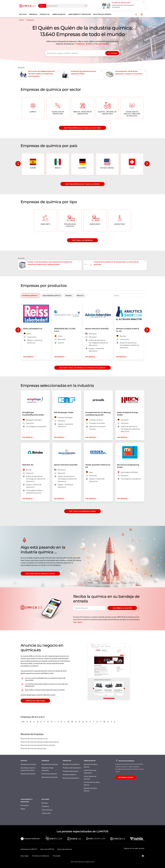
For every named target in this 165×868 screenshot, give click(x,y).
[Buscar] (86, 6)
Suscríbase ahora (126, 777)
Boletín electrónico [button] (102, 14)
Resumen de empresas (50, 777)
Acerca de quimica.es (65, 849)
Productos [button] (45, 14)
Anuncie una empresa (49, 774)
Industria (81, 44)
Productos (45, 806)
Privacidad (57, 856)
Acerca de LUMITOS (47, 849)
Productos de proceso (71, 771)
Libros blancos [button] (59, 14)
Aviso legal (25, 856)
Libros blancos (47, 810)
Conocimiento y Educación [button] (79, 14)
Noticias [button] (23, 14)
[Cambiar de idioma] (142, 15)
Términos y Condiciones (41, 856)
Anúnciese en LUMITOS (29, 849)
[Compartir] (136, 15)
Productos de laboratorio (72, 768)
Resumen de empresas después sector (34, 738)
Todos (42, 6)
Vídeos (23, 809)
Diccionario (25, 805)
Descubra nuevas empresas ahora (40, 574)
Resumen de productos (71, 778)
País (89, 44)
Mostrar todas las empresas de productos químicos (82, 368)
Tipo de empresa (102, 44)
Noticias (45, 803)
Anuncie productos (69, 774)
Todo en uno (46, 813)
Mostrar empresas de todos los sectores (82, 128)
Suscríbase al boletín (122, 608)
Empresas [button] (33, 14)
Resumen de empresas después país (33, 748)
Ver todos (79, 622)
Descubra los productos (71, 764)
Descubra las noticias (28, 764)
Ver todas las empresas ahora (83, 511)
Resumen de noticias (28, 774)
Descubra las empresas (50, 764)
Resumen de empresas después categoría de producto (40, 742)
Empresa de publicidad (35, 701)
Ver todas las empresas (82, 240)
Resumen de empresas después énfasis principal (38, 745)
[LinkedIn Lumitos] (143, 856)
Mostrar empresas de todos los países (82, 184)
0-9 (23, 722)
